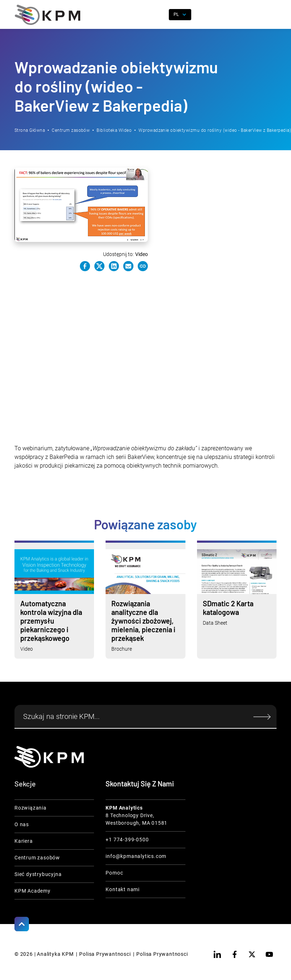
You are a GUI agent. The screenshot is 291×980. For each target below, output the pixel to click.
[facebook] (235, 954)
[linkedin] (217, 954)
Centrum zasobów (71, 130)
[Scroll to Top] (22, 924)
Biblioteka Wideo (114, 130)
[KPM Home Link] (49, 757)
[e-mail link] (128, 266)
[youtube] (269, 954)
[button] (271, 15)
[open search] (159, 15)
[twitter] (252, 954)
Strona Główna (30, 130)
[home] (48, 15)
